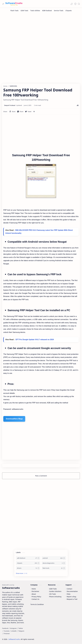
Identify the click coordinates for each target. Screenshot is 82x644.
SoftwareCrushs (14, 639)
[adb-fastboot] (28, 558)
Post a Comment (41, 476)
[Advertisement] (41, 30)
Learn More (62, 636)
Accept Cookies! (49, 636)
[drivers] (28, 568)
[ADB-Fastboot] (47, 11)
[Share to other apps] (34, 112)
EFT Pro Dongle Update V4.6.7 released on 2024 (35, 340)
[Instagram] (13, 628)
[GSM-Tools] (24, 11)
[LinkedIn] (14, 631)
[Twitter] (21, 628)
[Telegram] (21, 631)
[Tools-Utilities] (35, 11)
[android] (54, 558)
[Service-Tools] (59, 11)
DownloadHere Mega (14, 419)
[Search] (79, 4)
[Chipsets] (69, 11)
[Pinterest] (7, 634)
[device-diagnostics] (54, 563)
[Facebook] (5, 628)
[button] (72, 4)
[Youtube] (7, 631)
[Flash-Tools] (14, 11)
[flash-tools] (54, 568)
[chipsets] (28, 563)
